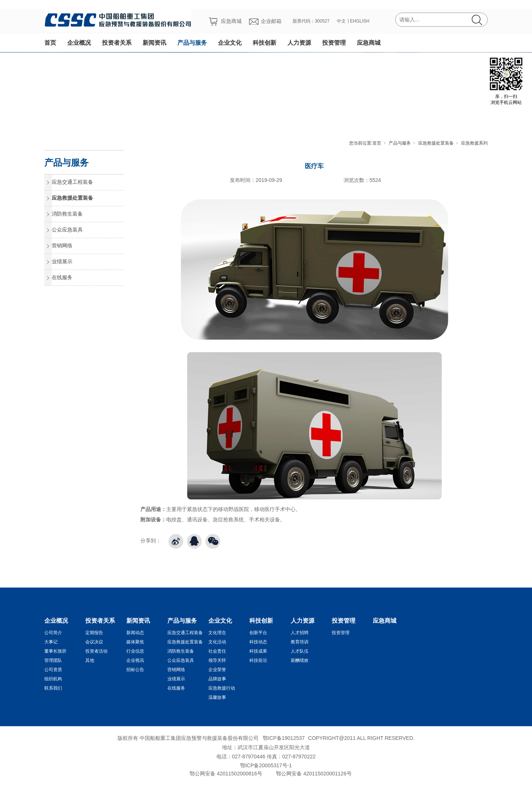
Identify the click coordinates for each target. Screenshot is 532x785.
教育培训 (300, 642)
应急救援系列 (474, 143)
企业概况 (79, 43)
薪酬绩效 (300, 660)
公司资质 (53, 670)
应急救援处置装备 (436, 143)
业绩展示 (62, 261)
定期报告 (94, 633)
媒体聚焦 (135, 642)
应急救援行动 (222, 688)
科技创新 (265, 43)
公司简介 (53, 633)
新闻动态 (135, 633)
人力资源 (299, 43)
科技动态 (258, 642)
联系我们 (53, 688)
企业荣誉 (217, 670)
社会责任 (217, 651)
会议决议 (94, 642)
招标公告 (135, 670)
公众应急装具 (67, 230)
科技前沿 (258, 660)
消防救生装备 (67, 214)
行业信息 (135, 651)
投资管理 (334, 43)
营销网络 (62, 246)
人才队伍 (300, 651)
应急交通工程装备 (72, 182)
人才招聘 (300, 633)
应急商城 (369, 43)
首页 (50, 43)
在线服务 (62, 277)
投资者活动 (96, 651)
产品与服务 (192, 43)
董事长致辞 (55, 651)
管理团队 (53, 660)
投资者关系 (117, 43)
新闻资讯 (154, 43)
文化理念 (217, 633)
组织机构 (53, 679)
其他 (90, 660)
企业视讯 (135, 660)
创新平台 (258, 633)
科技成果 (258, 651)
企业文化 (230, 43)
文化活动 (217, 642)
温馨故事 (217, 697)
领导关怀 (217, 660)
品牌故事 (217, 679)
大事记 (51, 642)
